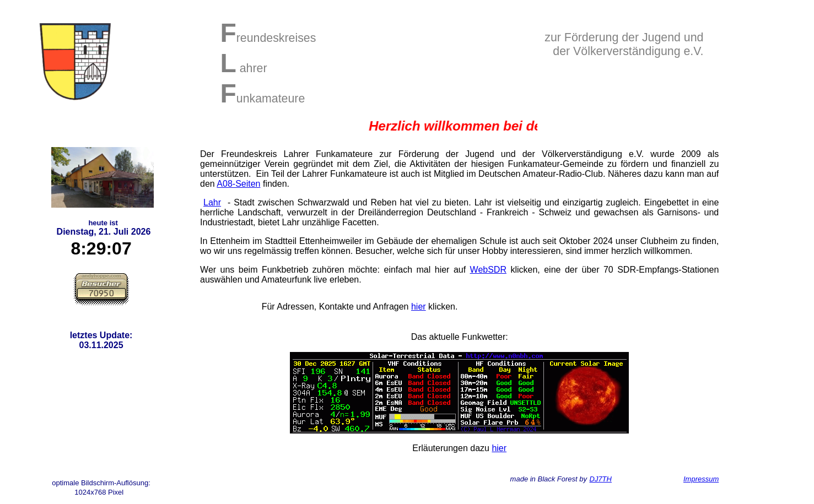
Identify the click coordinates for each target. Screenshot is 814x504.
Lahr (212, 202)
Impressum (701, 479)
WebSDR (488, 270)
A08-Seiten (238, 184)
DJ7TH (601, 479)
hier (419, 307)
